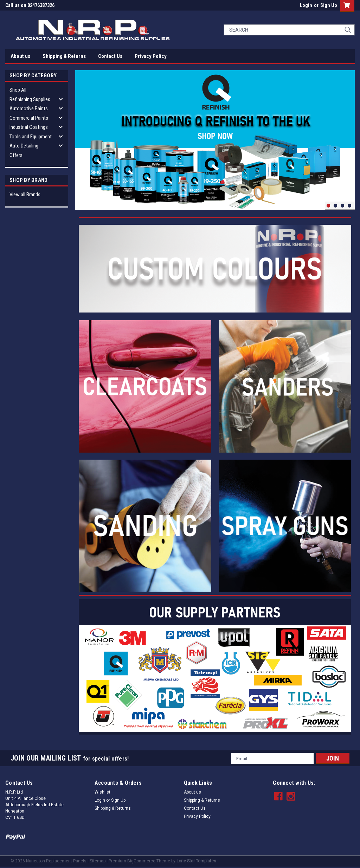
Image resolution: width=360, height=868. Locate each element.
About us (20, 56)
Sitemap (98, 861)
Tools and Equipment (31, 137)
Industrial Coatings (29, 127)
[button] (215, 269)
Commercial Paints (29, 118)
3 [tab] (343, 206)
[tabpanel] (215, 140)
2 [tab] (336, 206)
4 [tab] (350, 206)
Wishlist (102, 792)
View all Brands (25, 195)
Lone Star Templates (196, 861)
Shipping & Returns (64, 56)
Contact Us (110, 56)
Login (306, 5)
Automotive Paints (29, 108)
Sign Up (329, 5)
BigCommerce (141, 861)
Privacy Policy (151, 56)
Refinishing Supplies (30, 99)
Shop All (18, 90)
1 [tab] (329, 206)
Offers (16, 155)
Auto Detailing (24, 146)
